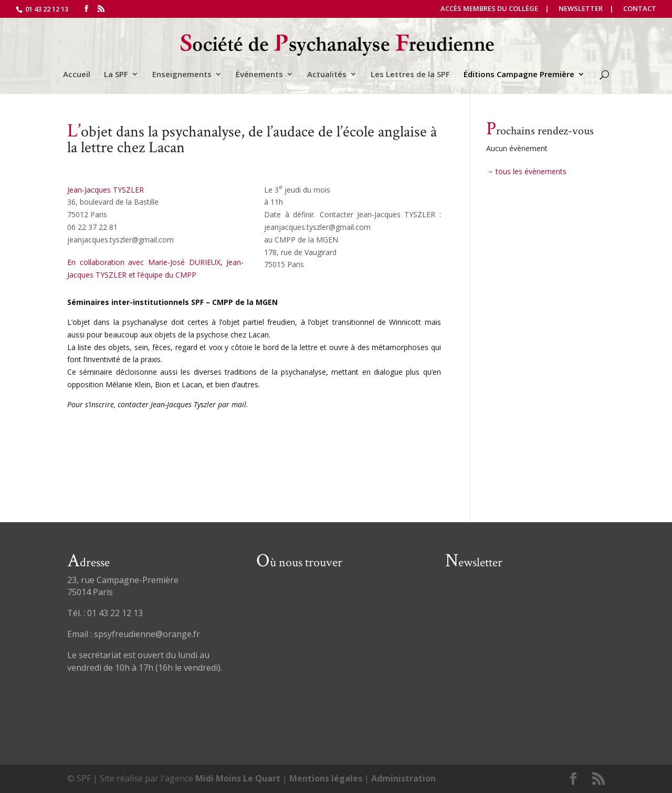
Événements (259, 75)
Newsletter (581, 9)
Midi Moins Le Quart (238, 778)
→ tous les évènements (526, 171)
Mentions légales (326, 778)
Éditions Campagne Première (519, 75)
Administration (403, 778)
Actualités (327, 75)
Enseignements (182, 75)
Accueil (77, 75)
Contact (640, 9)
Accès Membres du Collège (489, 9)
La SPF (116, 75)
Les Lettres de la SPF (410, 75)
